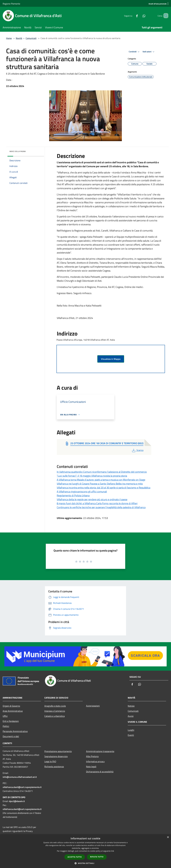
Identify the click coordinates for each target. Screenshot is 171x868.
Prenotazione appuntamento (58, 751)
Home (9, 38)
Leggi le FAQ (50, 761)
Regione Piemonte (11, 4)
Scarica (137, 450)
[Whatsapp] (140, 16)
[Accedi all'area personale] (158, 4)
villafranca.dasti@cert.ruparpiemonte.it (22, 787)
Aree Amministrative (13, 711)
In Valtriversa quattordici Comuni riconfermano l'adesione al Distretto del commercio (102, 472)
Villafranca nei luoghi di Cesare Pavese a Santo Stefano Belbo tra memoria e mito (100, 484)
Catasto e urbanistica (55, 716)
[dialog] (85, 851)
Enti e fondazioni (11, 721)
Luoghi (131, 730)
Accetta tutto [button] (75, 857)
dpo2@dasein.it (17, 801)
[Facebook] (133, 16)
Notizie (131, 706)
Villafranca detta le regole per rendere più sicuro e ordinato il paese (92, 499)
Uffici (5, 716)
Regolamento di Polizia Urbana (73, 495)
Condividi (135, 52)
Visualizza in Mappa (111, 359)
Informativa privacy (95, 761)
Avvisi (131, 716)
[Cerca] (165, 16)
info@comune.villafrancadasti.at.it (20, 777)
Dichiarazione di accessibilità (100, 772)
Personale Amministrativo (15, 731)
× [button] (168, 837)
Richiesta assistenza (54, 766)
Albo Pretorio (92, 756)
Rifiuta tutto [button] (97, 857)
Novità (19, 38)
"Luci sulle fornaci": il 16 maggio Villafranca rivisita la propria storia (92, 476)
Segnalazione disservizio (56, 756)
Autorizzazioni (93, 706)
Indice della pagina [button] (18, 151)
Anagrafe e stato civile (55, 706)
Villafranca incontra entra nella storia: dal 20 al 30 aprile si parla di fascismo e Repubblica (104, 488)
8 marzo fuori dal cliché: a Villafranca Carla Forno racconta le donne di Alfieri (97, 503)
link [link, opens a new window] (113, 851)
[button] (85, 863)
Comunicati (31, 38)
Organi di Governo (11, 706)
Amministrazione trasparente (100, 751)
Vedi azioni (149, 52)
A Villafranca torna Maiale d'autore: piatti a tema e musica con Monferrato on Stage (101, 480)
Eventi (131, 735)
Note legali (91, 766)
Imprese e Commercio (55, 711)
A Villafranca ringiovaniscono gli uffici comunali (82, 492)
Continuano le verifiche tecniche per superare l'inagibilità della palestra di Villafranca (101, 507)
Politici (6, 726)
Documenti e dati (11, 736)
